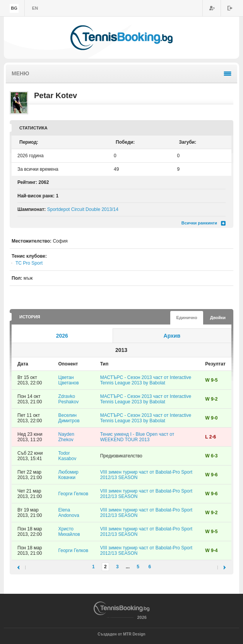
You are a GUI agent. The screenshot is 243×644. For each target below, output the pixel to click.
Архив (172, 336)
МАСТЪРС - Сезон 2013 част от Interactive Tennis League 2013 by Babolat (146, 380)
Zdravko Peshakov (69, 399)
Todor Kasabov (68, 456)
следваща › (222, 567)
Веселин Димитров (69, 418)
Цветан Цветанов (69, 380)
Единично (187, 318)
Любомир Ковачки (68, 475)
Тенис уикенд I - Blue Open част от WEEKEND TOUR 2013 (137, 437)
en (35, 8)
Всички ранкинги (199, 223)
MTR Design (134, 634)
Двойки (218, 318)
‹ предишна (21, 567)
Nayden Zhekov (66, 437)
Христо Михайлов (69, 532)
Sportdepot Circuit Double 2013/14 (83, 209)
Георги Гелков (74, 494)
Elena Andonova (69, 513)
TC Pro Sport (29, 263)
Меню (21, 73)
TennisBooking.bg (122, 38)
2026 (62, 336)
